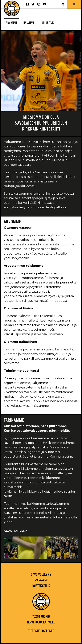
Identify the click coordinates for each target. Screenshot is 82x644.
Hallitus (29, 23)
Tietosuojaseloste (41, 631)
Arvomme (12, 23)
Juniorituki (48, 23)
